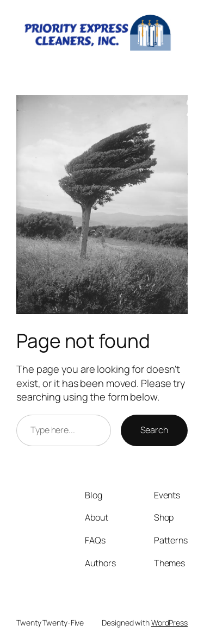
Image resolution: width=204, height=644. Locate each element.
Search (154, 430)
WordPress (169, 623)
